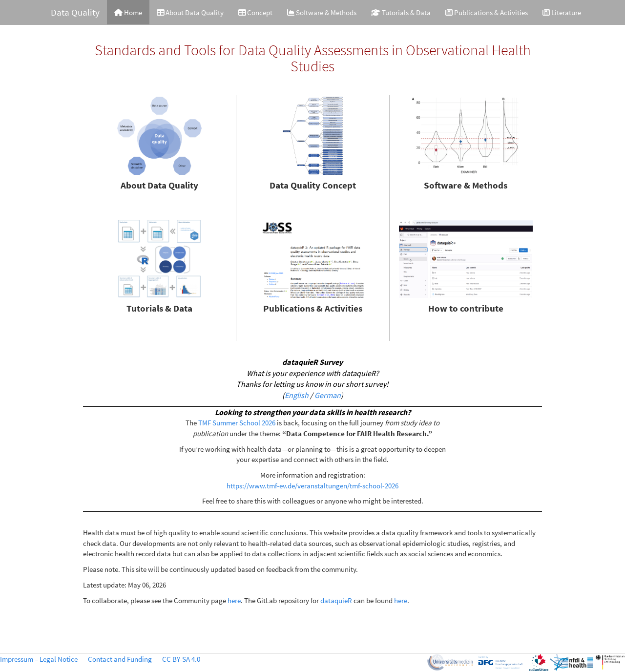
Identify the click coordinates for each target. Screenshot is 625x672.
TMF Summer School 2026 (237, 423)
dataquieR (336, 600)
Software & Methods (322, 12)
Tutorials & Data (401, 12)
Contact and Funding (120, 659)
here (234, 600)
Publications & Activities (487, 12)
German (328, 395)
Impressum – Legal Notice (39, 659)
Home (128, 12)
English (297, 395)
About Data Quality (190, 12)
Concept (255, 12)
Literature (562, 12)
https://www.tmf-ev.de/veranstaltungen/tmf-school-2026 (312, 486)
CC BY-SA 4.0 (181, 659)
